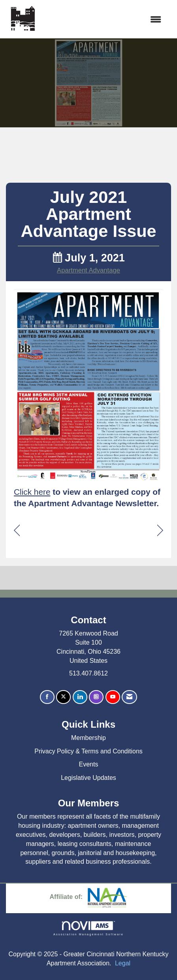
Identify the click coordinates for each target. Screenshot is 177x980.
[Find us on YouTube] (113, 697)
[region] (160, 531)
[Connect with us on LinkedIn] (80, 697)
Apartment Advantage (88, 270)
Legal (123, 963)
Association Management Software (88, 928)
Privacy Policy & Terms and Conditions (88, 751)
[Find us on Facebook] (47, 697)
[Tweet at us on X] (63, 697)
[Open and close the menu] (104, 20)
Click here (32, 492)
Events (89, 764)
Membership (88, 738)
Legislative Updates (88, 778)
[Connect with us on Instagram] (96, 697)
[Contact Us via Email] (129, 697)
